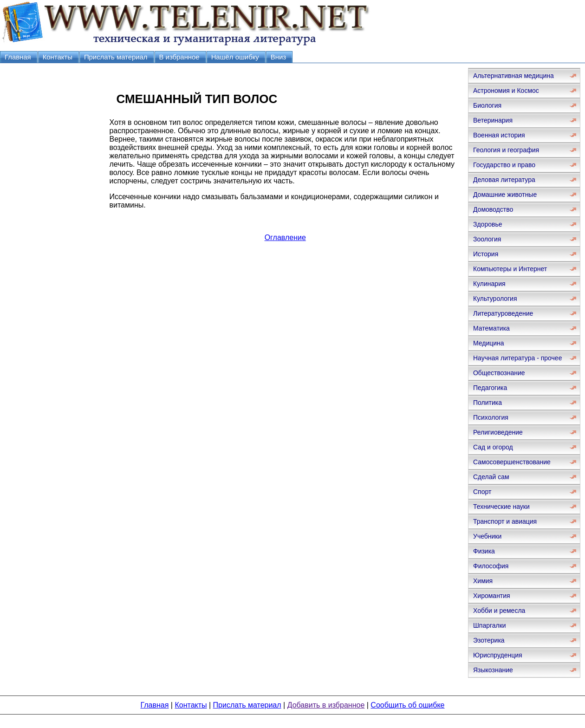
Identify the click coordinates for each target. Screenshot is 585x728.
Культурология (495, 299)
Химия (483, 581)
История (486, 254)
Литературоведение (503, 313)
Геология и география (506, 150)
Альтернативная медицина (513, 76)
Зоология (487, 239)
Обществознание (499, 373)
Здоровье (488, 224)
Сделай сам (491, 477)
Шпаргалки (490, 625)
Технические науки (501, 507)
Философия (491, 566)
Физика (484, 551)
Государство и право (504, 165)
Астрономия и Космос (506, 91)
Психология (491, 417)
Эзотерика (489, 640)
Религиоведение (498, 432)
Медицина (489, 343)
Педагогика (490, 388)
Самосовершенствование (512, 462)
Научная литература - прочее (517, 358)
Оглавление (285, 237)
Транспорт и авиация (505, 521)
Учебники (487, 536)
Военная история (499, 135)
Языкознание (493, 670)
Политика (487, 403)
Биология (487, 105)
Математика (491, 328)
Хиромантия (492, 596)
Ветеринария (493, 120)
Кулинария (489, 284)
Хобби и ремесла (499, 611)
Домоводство (493, 209)
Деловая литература (504, 180)
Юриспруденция (498, 655)
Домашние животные (505, 195)
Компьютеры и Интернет (510, 269)
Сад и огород (493, 447)
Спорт (482, 492)
